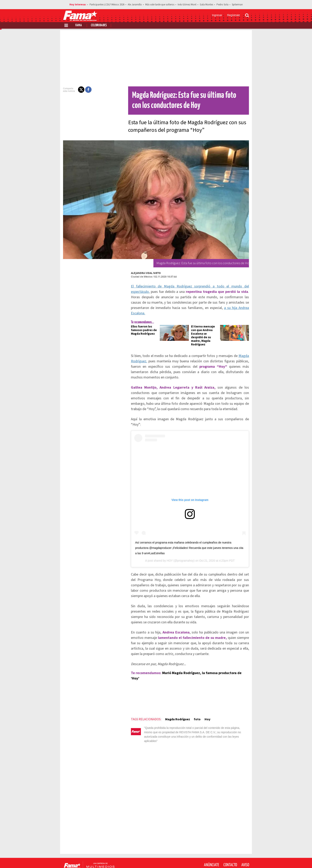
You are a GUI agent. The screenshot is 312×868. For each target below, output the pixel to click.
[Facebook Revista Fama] (219, 858)
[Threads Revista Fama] (245, 858)
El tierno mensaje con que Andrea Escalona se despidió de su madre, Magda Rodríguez (205, 328)
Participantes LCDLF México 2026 (107, 5)
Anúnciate (212, 844)
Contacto (230, 844)
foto (195, 703)
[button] (79, 90)
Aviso (245, 844)
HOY (170, 549)
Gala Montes (206, 5)
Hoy (205, 703)
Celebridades (99, 25)
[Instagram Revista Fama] (236, 858)
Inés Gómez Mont (187, 5)
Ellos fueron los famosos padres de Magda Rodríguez (141, 325)
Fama (79, 25)
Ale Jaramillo (135, 5)
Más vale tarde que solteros (160, 5)
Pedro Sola (222, 5)
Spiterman (237, 5)
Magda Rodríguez (175, 703)
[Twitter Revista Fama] (228, 858)
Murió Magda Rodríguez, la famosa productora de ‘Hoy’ (204, 662)
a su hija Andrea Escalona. (217, 308)
